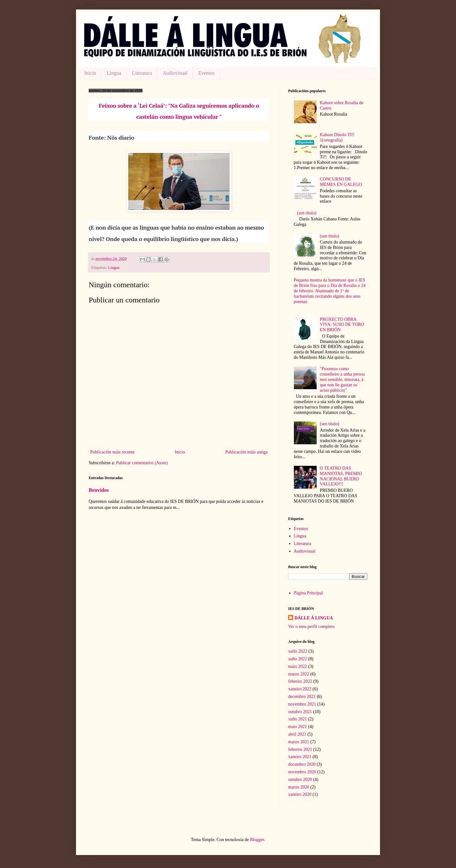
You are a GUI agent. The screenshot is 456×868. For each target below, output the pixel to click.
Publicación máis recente (112, 452)
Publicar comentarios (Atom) (142, 463)
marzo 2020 (299, 787)
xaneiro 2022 (300, 689)
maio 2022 (298, 666)
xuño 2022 (298, 659)
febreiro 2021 (300, 749)
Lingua (114, 73)
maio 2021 (298, 727)
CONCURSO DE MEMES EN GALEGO (341, 182)
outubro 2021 (300, 712)
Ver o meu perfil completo (311, 627)
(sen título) (307, 213)
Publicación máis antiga (246, 452)
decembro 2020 (302, 764)
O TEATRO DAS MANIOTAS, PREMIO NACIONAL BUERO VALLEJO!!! (341, 476)
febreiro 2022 (300, 681)
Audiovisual (175, 73)
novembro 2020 (302, 772)
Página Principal (308, 593)
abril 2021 (297, 734)
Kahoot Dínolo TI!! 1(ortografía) (337, 137)
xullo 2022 (298, 651)
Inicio (90, 73)
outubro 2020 (300, 779)
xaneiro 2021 (300, 757)
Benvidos (99, 490)
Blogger (257, 840)
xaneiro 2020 (300, 794)
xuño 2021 (298, 719)
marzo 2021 (299, 742)
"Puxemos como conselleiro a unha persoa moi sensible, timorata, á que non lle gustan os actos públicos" (342, 379)
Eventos (206, 73)
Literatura (142, 73)
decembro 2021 (302, 697)
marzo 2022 (299, 674)
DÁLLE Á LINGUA (314, 618)
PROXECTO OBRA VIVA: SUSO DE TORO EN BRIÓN (342, 325)
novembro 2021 (302, 704)
